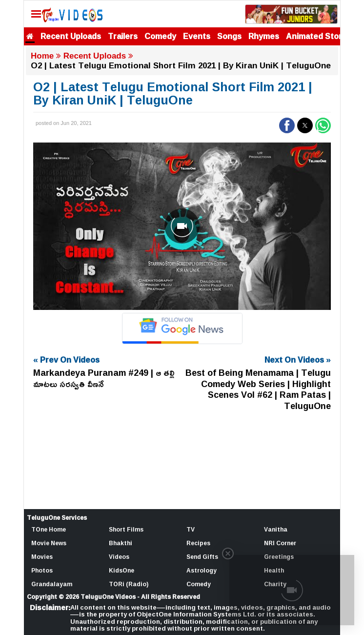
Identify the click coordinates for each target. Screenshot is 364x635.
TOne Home (49, 529)
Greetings (279, 557)
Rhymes (264, 36)
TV (191, 529)
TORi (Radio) (129, 584)
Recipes (198, 543)
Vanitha (276, 529)
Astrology (202, 570)
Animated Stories (320, 36)
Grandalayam (52, 584)
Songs (229, 36)
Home (42, 56)
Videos (119, 557)
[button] (287, 125)
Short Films (126, 529)
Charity (275, 584)
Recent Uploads (71, 36)
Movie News (49, 543)
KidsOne (121, 570)
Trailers (123, 36)
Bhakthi (121, 543)
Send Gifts (202, 557)
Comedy (160, 36)
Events (197, 36)
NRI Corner (280, 543)
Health (274, 570)
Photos (42, 570)
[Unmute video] (182, 226)
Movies (42, 557)
